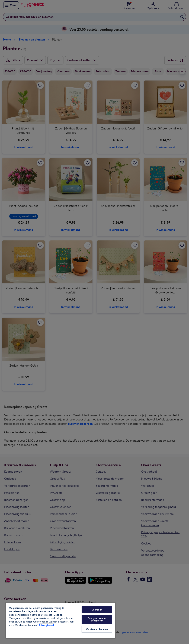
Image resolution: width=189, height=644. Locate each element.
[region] (60, 620)
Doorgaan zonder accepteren (97, 620)
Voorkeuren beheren (97, 629)
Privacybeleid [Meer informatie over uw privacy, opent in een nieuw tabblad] (46, 625)
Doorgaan (97, 610)
